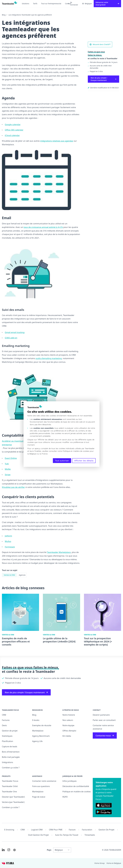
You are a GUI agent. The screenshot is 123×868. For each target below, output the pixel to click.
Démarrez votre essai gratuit (107, 4)
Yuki (7, 464)
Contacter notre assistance (44, 781)
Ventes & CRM (9, 575)
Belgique (87, 4)
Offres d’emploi (69, 731)
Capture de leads (10, 746)
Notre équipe (68, 725)
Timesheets (90, 835)
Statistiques (7, 736)
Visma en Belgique (114, 863)
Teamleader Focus (10, 781)
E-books (36, 720)
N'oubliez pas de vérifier (13, 487)
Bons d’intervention (11, 752)
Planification (8, 741)
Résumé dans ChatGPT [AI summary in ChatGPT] (100, 44)
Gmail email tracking (15, 332)
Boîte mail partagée (11, 757)
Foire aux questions (41, 786)
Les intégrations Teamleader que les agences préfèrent (30, 15)
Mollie (8, 469)
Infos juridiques (69, 781)
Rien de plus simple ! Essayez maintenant (103, 79)
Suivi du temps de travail (67, 835)
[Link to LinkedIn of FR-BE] (3, 850)
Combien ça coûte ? (11, 768)
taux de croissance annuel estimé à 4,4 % (43, 227)
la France (44, 454)
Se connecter (73, 4)
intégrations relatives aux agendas (57, 141)
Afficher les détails (84, 461)
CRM (4, 715)
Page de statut (39, 797)
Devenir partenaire (101, 715)
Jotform (8, 536)
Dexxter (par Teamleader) (13, 797)
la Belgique (32, 454)
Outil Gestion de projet (38, 835)
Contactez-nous (105, 736)
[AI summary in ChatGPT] (14, 850)
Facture (72, 830)
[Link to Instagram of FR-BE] (9, 850)
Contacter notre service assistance (103, 727)
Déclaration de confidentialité (76, 786)
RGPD (65, 797)
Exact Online (11, 458)
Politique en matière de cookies (77, 792)
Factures (6, 720)
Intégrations (7, 762)
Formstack (10, 547)
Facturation (87, 830)
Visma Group (100, 863)
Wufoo (8, 541)
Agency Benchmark (41, 736)
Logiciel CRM (37, 830)
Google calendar (13, 124)
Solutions (26, 4)
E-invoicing (9, 830)
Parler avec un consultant (104, 720)
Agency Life (37, 741)
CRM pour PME (56, 830)
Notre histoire (69, 715)
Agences (22, 575)
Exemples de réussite (42, 725)
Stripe (8, 475)
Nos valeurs (68, 720)
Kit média (67, 736)
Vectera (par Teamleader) (13, 802)
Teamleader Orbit (10, 786)
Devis (4, 725)
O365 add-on (11, 338)
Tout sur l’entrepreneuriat (51, 4)
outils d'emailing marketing (49, 358)
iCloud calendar (12, 135)
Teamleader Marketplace (59, 552)
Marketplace (38, 731)
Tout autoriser (62, 461)
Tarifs (35, 4)
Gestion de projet (10, 731)
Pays (49, 850)
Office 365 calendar (14, 130)
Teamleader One (9, 792)
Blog (4, 15)
